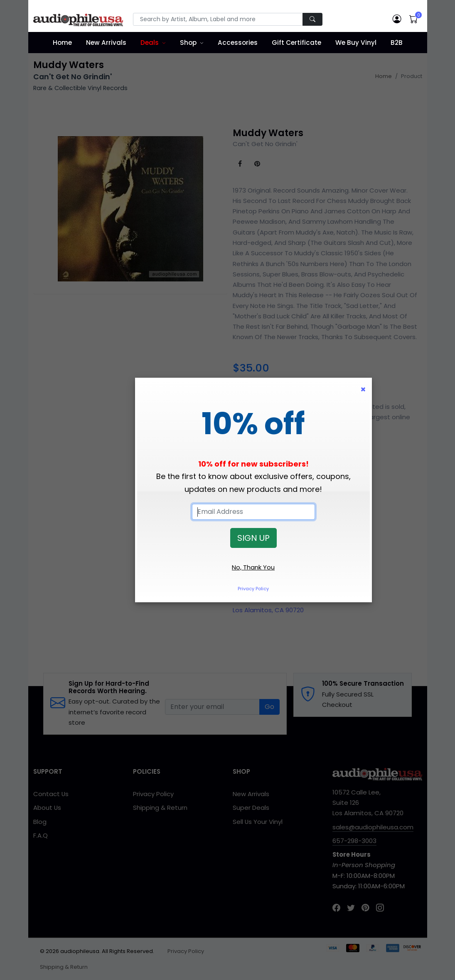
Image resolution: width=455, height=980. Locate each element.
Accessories (238, 43)
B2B (397, 43)
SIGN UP (253, 538)
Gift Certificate (296, 43)
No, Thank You (253, 567)
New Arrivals (106, 43)
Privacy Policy (253, 589)
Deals (150, 43)
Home (62, 43)
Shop (188, 43)
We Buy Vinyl (356, 43)
